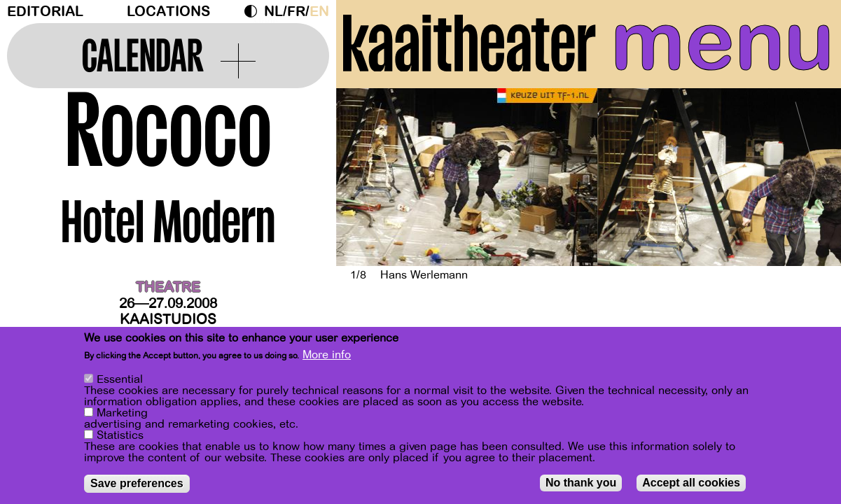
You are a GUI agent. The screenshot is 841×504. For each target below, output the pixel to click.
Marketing (122, 413)
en (319, 12)
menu (722, 42)
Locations (168, 12)
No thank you (581, 483)
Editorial (45, 12)
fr (296, 12)
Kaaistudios (168, 320)
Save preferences (137, 483)
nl (273, 12)
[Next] (806, 177)
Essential (120, 379)
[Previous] (371, 177)
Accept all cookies (691, 483)
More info (327, 355)
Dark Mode (254, 11)
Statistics (120, 435)
